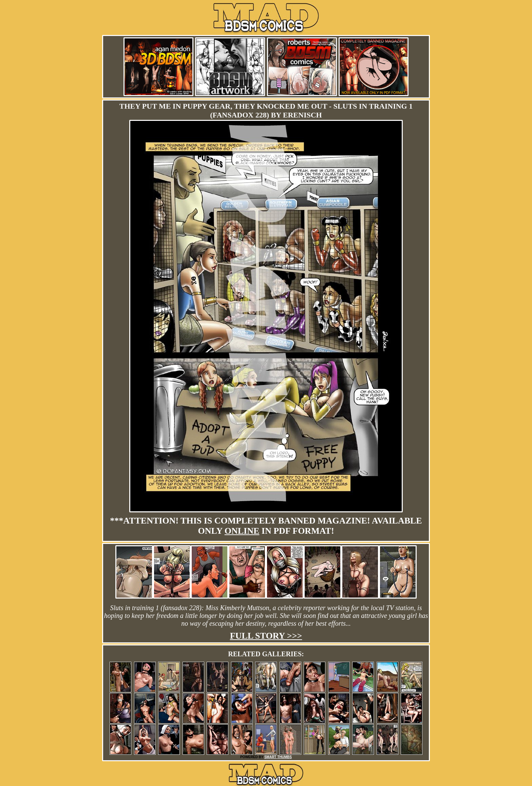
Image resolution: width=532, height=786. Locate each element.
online (242, 531)
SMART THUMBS (278, 757)
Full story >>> (266, 636)
